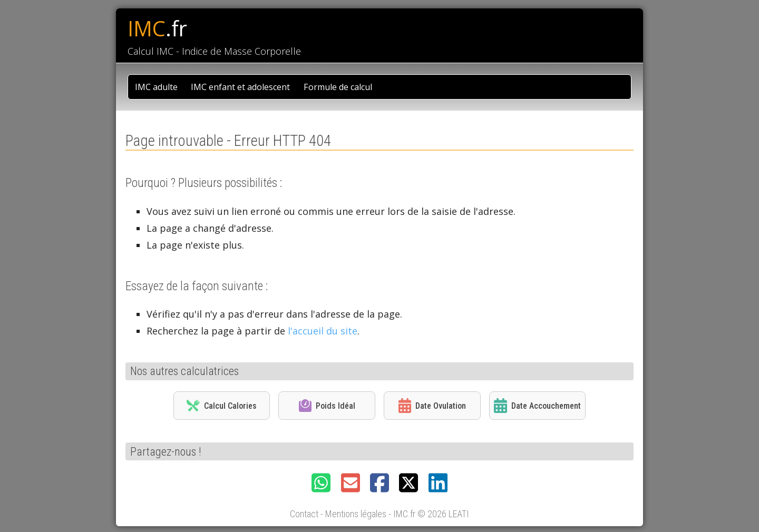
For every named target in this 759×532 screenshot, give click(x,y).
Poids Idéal (327, 406)
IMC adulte (156, 87)
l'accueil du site (323, 331)
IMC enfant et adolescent (240, 87)
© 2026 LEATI (443, 514)
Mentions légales (356, 514)
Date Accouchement (537, 406)
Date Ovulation (432, 406)
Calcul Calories (221, 406)
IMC (157, 28)
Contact (304, 514)
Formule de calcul (338, 87)
